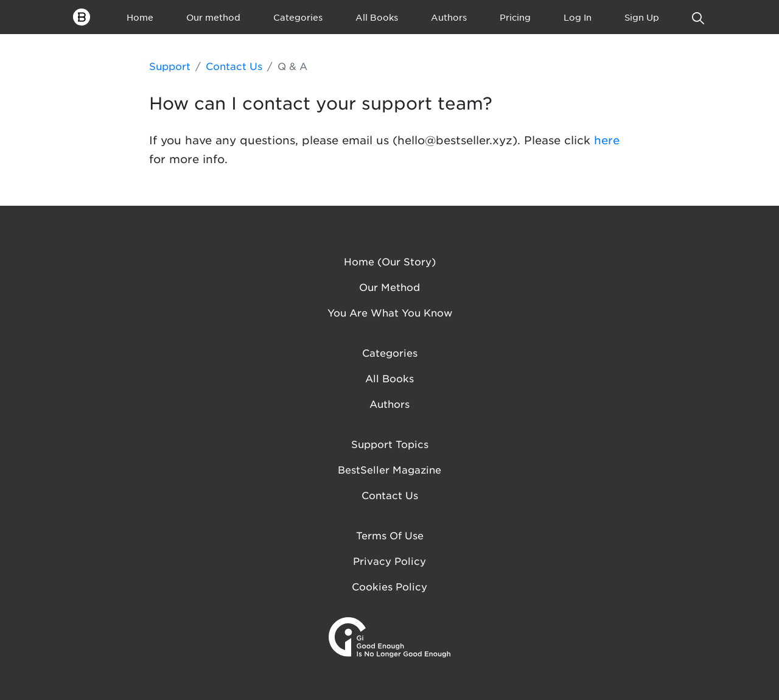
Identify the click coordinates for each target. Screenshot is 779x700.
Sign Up (642, 17)
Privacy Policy (389, 561)
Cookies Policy (389, 586)
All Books (377, 17)
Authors (449, 17)
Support (170, 66)
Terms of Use (390, 535)
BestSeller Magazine (389, 469)
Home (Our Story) (390, 261)
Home (140, 17)
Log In (578, 17)
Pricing (515, 17)
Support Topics (390, 444)
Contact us (390, 495)
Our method (213, 17)
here (607, 140)
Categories (298, 17)
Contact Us (234, 66)
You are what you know (390, 312)
